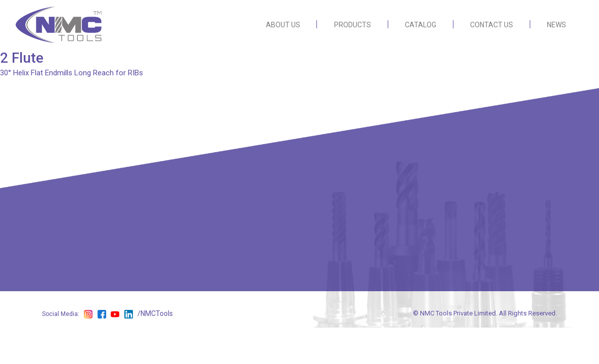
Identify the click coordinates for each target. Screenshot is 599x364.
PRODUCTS (353, 25)
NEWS (557, 25)
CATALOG (421, 25)
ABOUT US (283, 25)
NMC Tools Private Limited (458, 313)
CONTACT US (492, 25)
